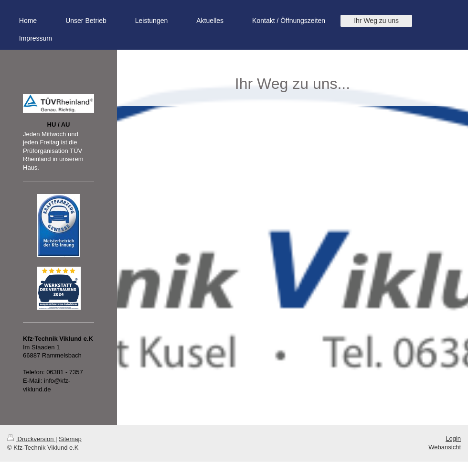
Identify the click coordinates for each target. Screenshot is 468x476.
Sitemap (70, 439)
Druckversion (31, 439)
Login (453, 438)
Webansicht (445, 447)
